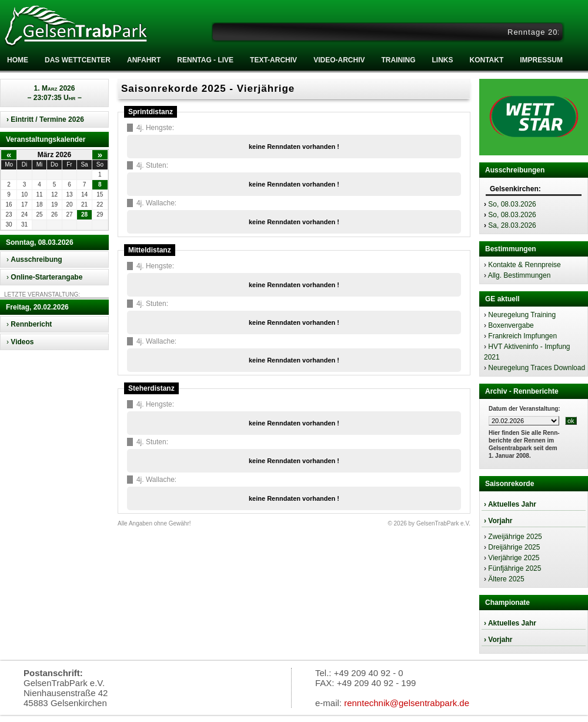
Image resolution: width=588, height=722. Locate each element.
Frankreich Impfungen (522, 336)
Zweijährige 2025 (515, 537)
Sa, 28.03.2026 (512, 225)
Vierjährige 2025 (514, 558)
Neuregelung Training (522, 315)
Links (442, 60)
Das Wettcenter (78, 60)
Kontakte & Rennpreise (524, 265)
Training (398, 60)
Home (18, 60)
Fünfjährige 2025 (514, 568)
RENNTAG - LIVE (205, 60)
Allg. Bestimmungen (519, 275)
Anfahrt (144, 60)
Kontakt (486, 60)
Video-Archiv (339, 60)
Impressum (541, 60)
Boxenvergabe (511, 325)
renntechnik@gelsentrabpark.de (407, 703)
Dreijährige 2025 (514, 547)
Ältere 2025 (506, 579)
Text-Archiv (273, 60)
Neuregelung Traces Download (537, 368)
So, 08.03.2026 (512, 204)
